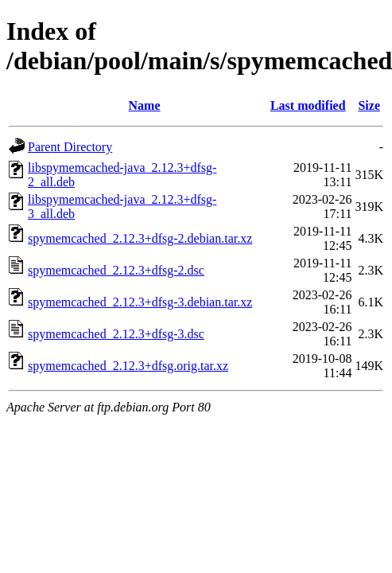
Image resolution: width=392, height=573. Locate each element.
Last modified (308, 105)
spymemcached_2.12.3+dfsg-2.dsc (116, 270)
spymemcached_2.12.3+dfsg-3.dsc (116, 334)
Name (145, 105)
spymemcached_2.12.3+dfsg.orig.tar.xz (128, 366)
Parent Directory (70, 147)
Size (369, 105)
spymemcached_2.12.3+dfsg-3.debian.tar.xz (140, 302)
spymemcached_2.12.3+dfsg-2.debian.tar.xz (140, 238)
